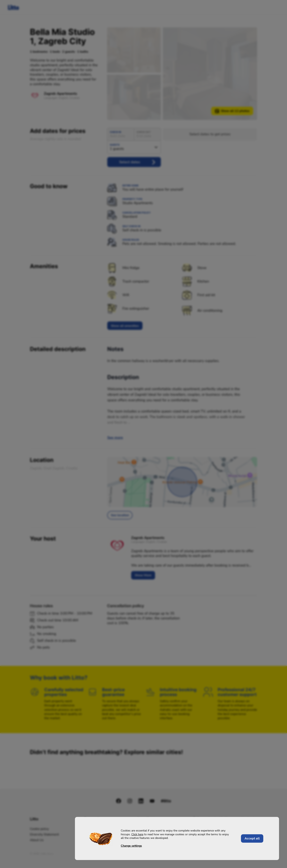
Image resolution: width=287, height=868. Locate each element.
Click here (137, 834)
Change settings (131, 846)
